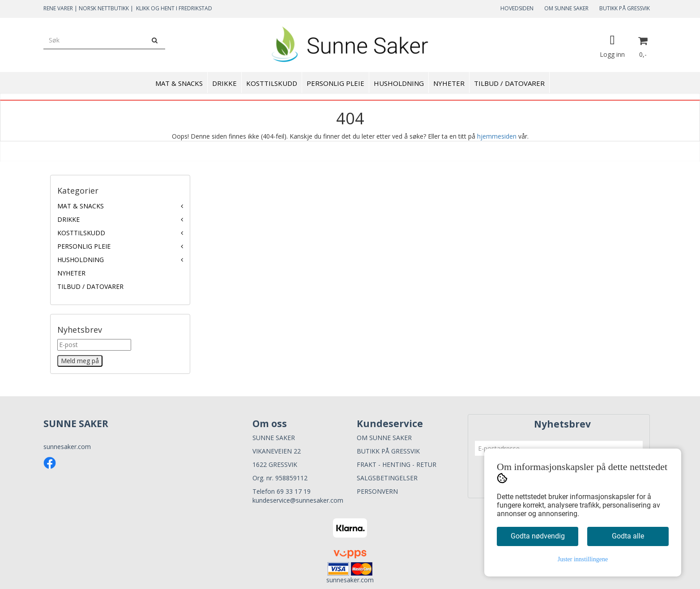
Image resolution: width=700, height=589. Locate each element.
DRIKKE (68, 219)
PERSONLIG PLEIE (84, 246)
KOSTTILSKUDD (81, 233)
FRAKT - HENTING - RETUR (397, 464)
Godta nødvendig (538, 536)
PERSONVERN (377, 491)
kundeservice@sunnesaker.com (298, 500)
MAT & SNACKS (81, 206)
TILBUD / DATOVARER (90, 286)
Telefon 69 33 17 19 (282, 491)
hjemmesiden (497, 136)
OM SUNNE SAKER (566, 8)
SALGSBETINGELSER (387, 478)
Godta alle (628, 536)
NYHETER (71, 273)
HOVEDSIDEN (517, 8)
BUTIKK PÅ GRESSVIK (625, 8)
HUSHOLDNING (81, 260)
